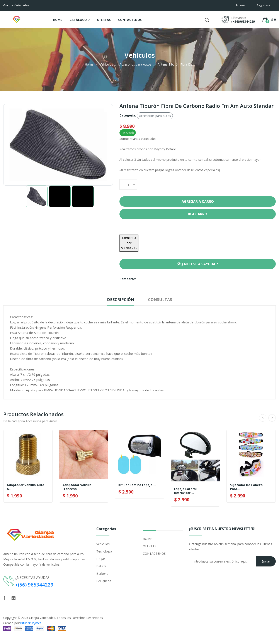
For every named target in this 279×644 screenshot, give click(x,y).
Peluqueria (104, 581)
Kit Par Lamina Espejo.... (137, 485)
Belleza (101, 566)
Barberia (102, 574)
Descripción (121, 299)
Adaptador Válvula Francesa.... (77, 487)
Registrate (264, 5)
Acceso (240, 5)
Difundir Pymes (31, 623)
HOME (58, 20)
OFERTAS (104, 20)
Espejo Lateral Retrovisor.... (185, 491)
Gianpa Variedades (42, 618)
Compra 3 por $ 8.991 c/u (129, 243)
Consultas (160, 299)
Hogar (101, 559)
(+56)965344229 (243, 21)
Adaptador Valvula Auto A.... (26, 487)
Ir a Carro (198, 214)
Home (89, 64)
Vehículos (106, 64)
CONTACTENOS (130, 20)
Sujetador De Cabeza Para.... (246, 487)
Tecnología (104, 551)
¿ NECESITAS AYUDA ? (198, 264)
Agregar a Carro (198, 201)
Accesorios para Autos (135, 64)
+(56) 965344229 (34, 585)
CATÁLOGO (80, 20)
